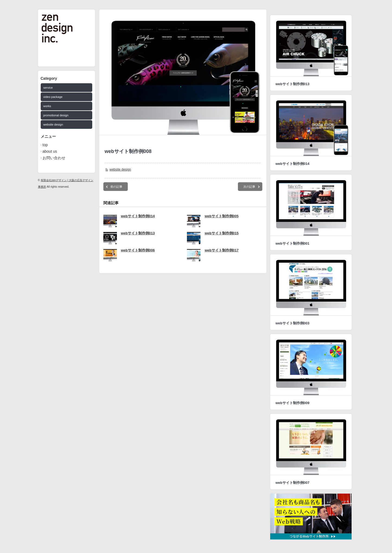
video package (53, 97)
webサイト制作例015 (222, 233)
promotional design (56, 115)
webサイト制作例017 (222, 250)
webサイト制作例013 (138, 233)
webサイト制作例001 (293, 243)
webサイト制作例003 (293, 323)
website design (53, 124)
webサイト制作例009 (293, 403)
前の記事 (116, 187)
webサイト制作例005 (222, 216)
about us (50, 151)
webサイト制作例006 (138, 250)
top (45, 145)
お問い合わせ (54, 158)
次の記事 (249, 187)
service (48, 88)
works (47, 106)
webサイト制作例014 (138, 216)
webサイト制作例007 (293, 483)
